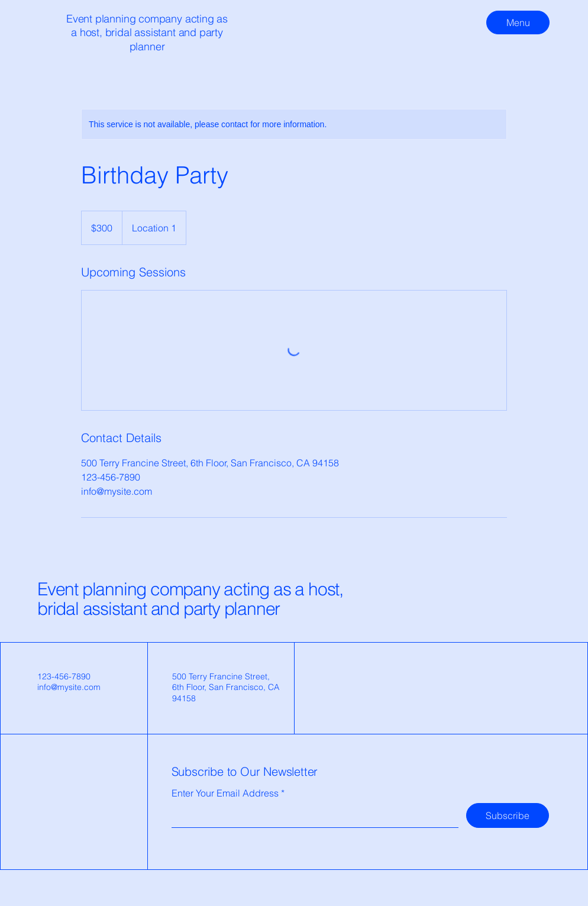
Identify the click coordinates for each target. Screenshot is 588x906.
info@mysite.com (69, 687)
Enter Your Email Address (225, 793)
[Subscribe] (508, 815)
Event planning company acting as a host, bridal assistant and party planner (190, 599)
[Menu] (518, 22)
